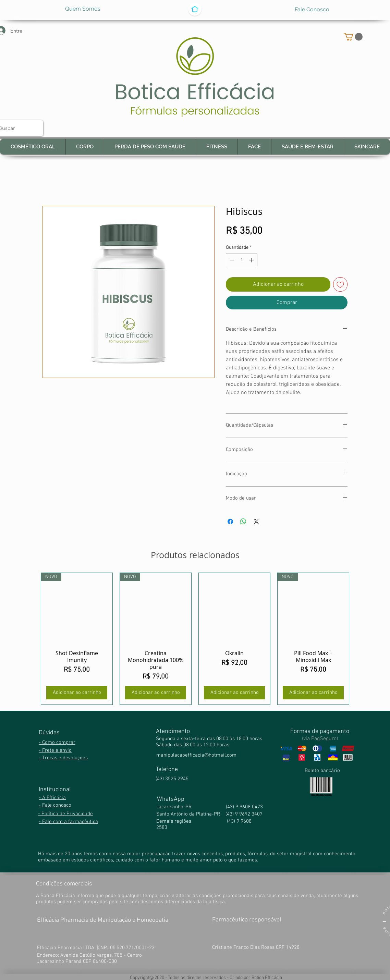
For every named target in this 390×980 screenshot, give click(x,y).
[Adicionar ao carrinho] (77, 693)
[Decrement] (231, 260)
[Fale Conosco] (312, 10)
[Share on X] (256, 522)
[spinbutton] (242, 260)
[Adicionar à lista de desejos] (340, 284)
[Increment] (252, 260)
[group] (195, 639)
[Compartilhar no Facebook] (230, 522)
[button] (353, 37)
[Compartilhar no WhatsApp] (243, 522)
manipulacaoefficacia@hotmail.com (196, 755)
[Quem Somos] (83, 9)
